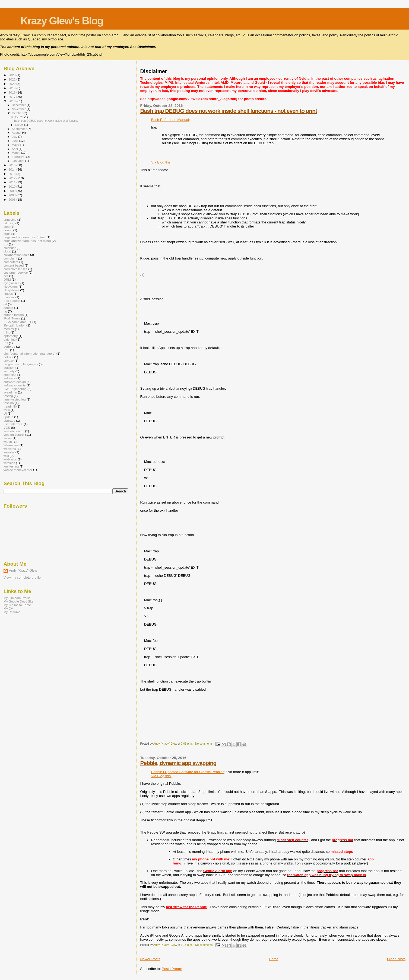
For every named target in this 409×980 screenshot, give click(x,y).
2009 (12, 191)
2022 (12, 79)
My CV (8, 608)
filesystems (11, 290)
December (19, 105)
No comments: (205, 744)
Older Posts (396, 959)
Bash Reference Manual (170, 120)
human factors (14, 315)
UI (5, 413)
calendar (10, 248)
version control (14, 431)
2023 (12, 75)
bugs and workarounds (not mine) (27, 241)
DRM (7, 279)
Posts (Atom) (172, 969)
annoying (10, 220)
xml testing (11, 466)
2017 (12, 97)
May (15, 145)
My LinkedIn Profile (17, 598)
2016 (12, 101)
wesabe (9, 452)
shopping (10, 375)
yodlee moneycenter (18, 470)
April (15, 149)
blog (7, 227)
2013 (12, 174)
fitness (8, 294)
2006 (12, 199)
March (17, 153)
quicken (9, 368)
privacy (9, 361)
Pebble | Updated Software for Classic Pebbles (188, 772)
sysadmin (10, 392)
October (18, 113)
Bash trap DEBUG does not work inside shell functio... (47, 121)
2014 (12, 169)
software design (15, 382)
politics (8, 357)
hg (5, 311)
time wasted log (15, 399)
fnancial (9, 297)
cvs (6, 276)
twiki (7, 410)
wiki (6, 456)
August (17, 133)
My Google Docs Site (18, 601)
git (5, 304)
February (18, 157)
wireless (9, 463)
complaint (10, 258)
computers (11, 262)
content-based (14, 265)
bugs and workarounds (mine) (25, 237)
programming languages (21, 364)
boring (8, 230)
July (15, 137)
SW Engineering (15, 389)
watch (8, 442)
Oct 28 (20, 117)
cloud (7, 251)
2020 (12, 84)
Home (274, 959)
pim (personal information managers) (30, 353)
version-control (14, 435)
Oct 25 (20, 125)
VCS (7, 427)
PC (6, 343)
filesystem (11, 286)
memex (9, 329)
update (8, 417)
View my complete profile (22, 578)
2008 (12, 195)
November (19, 109)
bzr (6, 244)
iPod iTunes (12, 318)
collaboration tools (16, 255)
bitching (9, 223)
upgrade (9, 420)
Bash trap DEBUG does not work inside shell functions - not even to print (229, 111)
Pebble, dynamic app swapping (178, 763)
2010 (12, 186)
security (9, 371)
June (16, 141)
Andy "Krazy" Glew (23, 571)
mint (7, 332)
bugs (7, 234)
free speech (12, 301)
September (20, 129)
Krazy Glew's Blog (62, 21)
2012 (12, 178)
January (18, 161)
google (8, 308)
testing (8, 396)
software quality (15, 385)
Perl (6, 350)
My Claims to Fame (17, 605)
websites (10, 449)
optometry (11, 336)
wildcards (10, 459)
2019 (12, 88)
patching (9, 339)
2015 (12, 165)
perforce (9, 346)
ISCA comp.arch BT (18, 322)
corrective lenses (15, 269)
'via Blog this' (161, 162)
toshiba (9, 403)
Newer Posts (150, 959)
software (9, 378)
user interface (13, 424)
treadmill (9, 406)
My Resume (12, 612)
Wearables (11, 445)
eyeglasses (12, 283)
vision (8, 438)
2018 (12, 92)
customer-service (16, 272)
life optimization (15, 325)
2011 (12, 182)
